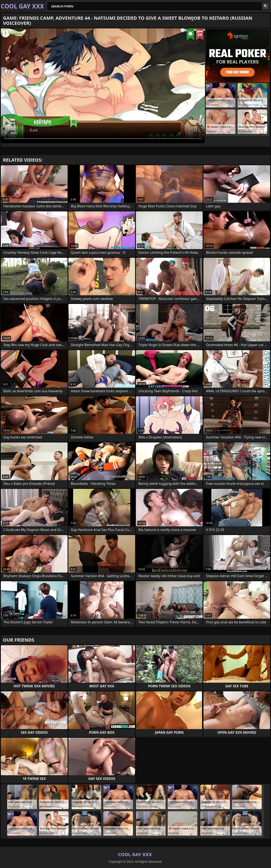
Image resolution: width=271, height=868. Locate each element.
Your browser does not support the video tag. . (103, 86)
